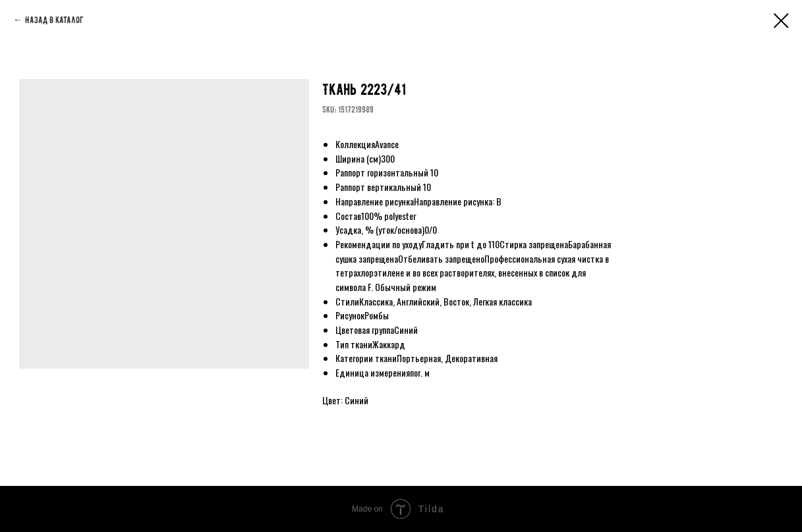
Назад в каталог (54, 20)
